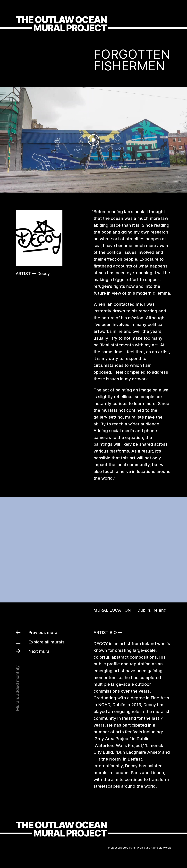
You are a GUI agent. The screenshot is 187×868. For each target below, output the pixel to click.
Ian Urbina (139, 848)
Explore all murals (40, 642)
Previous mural (37, 632)
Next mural (33, 651)
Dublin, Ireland (152, 610)
